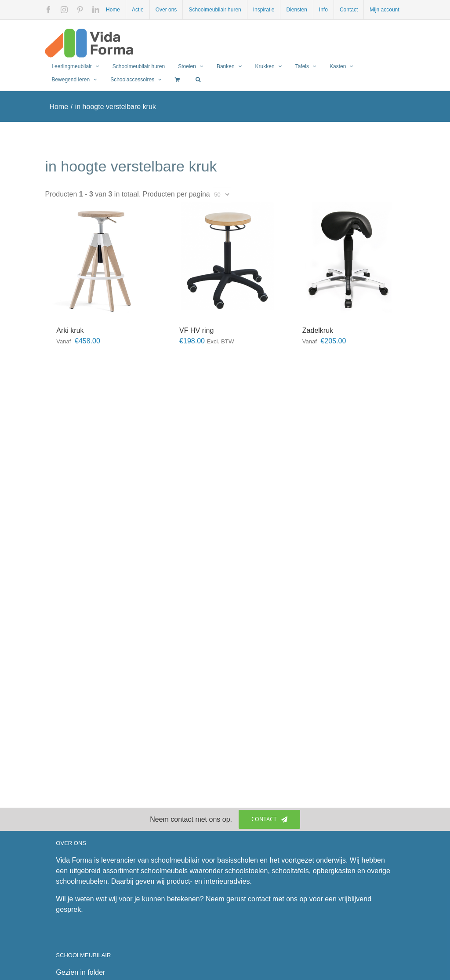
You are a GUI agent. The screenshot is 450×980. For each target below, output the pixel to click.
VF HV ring (196, 330)
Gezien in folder (80, 972)
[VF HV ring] (225, 259)
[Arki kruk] (102, 259)
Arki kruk (70, 330)
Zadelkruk (318, 330)
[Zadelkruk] (348, 259)
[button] (198, 80)
